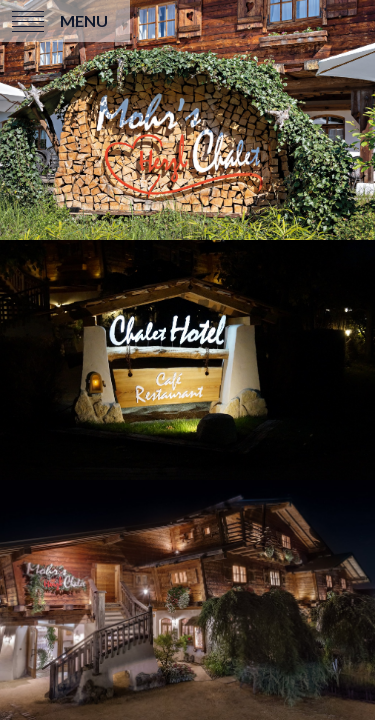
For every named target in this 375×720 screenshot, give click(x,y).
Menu (84, 20)
